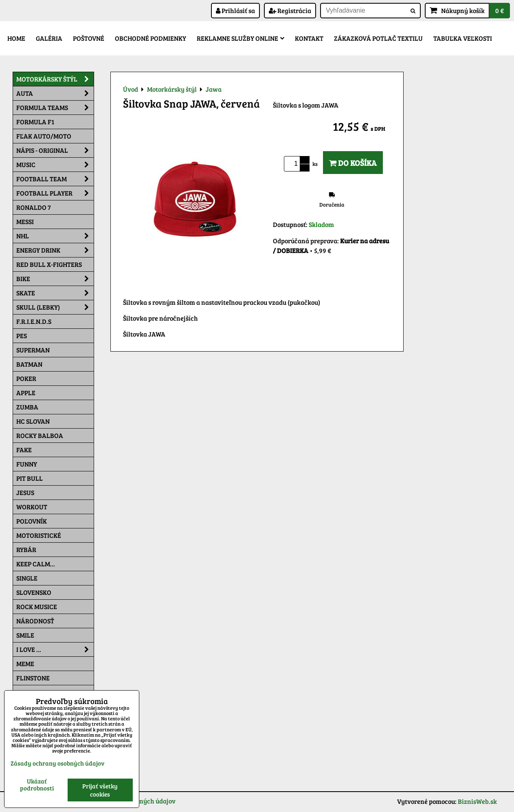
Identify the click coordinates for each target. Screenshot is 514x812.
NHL (55, 236)
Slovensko (34, 592)
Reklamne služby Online (241, 38)
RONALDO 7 (34, 207)
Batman (29, 364)
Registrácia (290, 10)
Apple (26, 393)
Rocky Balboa (40, 435)
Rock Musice (37, 606)
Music (55, 165)
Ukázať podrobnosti (37, 784)
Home (16, 38)
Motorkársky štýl (55, 79)
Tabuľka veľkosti (463, 38)
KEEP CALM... (36, 564)
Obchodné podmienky (150, 38)
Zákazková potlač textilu (378, 38)
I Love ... (55, 649)
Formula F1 (35, 122)
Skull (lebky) (55, 307)
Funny (27, 464)
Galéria (49, 38)
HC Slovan (33, 421)
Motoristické (39, 535)
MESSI (25, 221)
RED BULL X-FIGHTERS (49, 264)
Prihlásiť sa (235, 10)
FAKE (24, 450)
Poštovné (89, 38)
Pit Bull (30, 478)
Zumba (27, 407)
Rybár (26, 549)
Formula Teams (55, 108)
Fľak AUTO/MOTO (44, 136)
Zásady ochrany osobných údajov (57, 763)
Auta (55, 93)
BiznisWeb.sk (477, 801)
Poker (26, 378)
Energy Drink (55, 250)
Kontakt (309, 38)
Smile (25, 635)
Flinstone (33, 678)
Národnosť (35, 621)
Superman (33, 350)
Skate (55, 293)
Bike (55, 279)
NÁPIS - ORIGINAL (55, 150)
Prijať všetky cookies (100, 790)
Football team (55, 179)
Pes (22, 336)
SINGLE (27, 578)
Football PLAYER (55, 193)
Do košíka (353, 163)
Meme (25, 663)
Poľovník (32, 521)
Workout (32, 507)
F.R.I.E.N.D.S (34, 321)
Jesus (25, 492)
